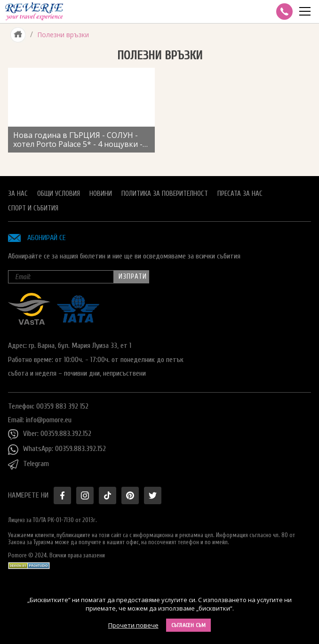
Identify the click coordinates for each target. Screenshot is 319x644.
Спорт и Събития (33, 208)
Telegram (28, 465)
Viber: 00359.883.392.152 (50, 435)
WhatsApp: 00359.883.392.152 (57, 450)
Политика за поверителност (165, 194)
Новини (101, 194)
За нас (18, 194)
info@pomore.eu (49, 420)
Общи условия (59, 194)
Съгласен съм (189, 625)
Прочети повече (133, 625)
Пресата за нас (240, 194)
